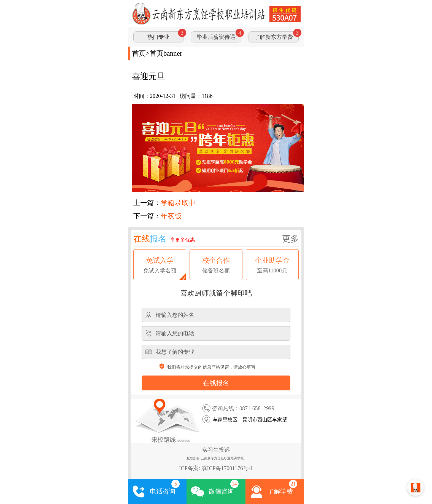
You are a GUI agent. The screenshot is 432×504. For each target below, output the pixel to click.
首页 (139, 53)
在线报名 (216, 383)
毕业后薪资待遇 (216, 37)
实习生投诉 (216, 450)
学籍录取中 (178, 203)
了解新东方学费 (274, 37)
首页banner (166, 53)
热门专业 (158, 37)
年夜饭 (171, 216)
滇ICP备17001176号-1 (227, 468)
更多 (290, 239)
